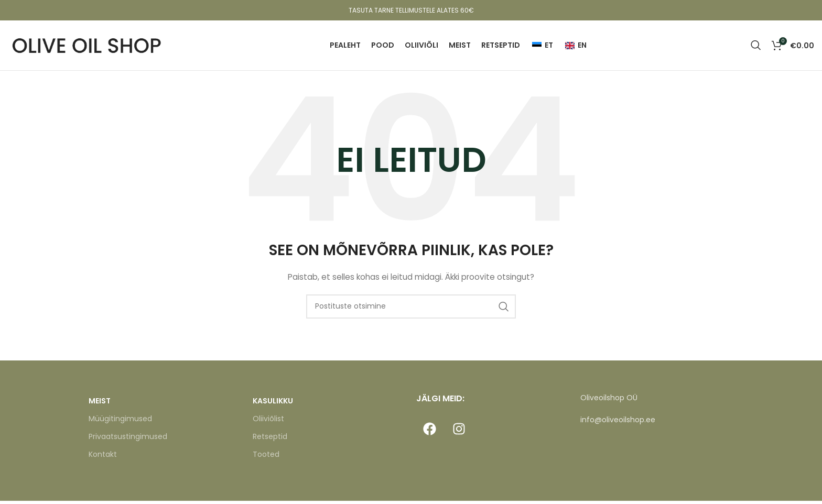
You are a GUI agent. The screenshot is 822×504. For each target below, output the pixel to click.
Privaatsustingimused (128, 440)
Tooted (266, 458)
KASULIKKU (273, 404)
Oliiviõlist (268, 422)
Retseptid (270, 440)
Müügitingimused (120, 422)
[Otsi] (756, 47)
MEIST (100, 404)
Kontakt (103, 458)
